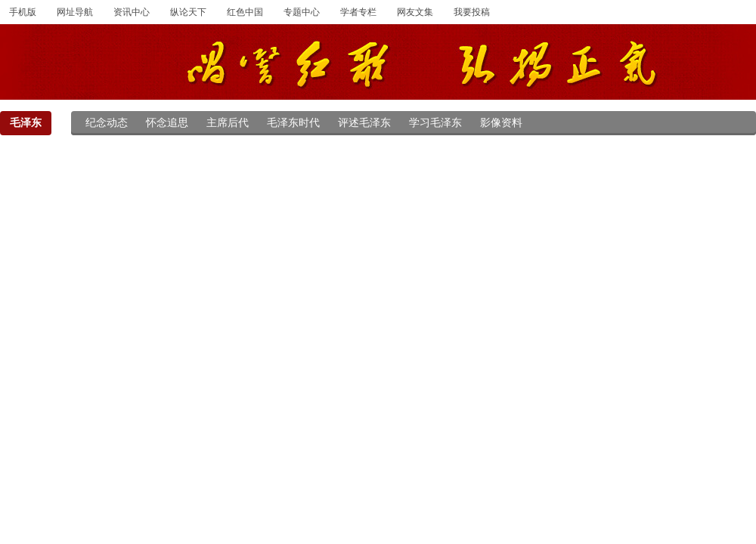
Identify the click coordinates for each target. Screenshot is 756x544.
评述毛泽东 (364, 123)
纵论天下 (188, 12)
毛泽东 (26, 123)
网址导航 (75, 12)
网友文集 (415, 12)
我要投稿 (472, 12)
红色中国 (245, 12)
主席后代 (228, 123)
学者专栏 (358, 12)
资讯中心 (132, 12)
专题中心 (302, 12)
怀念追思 (167, 123)
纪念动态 (107, 123)
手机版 (23, 12)
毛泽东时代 (293, 123)
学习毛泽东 (435, 123)
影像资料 (501, 123)
